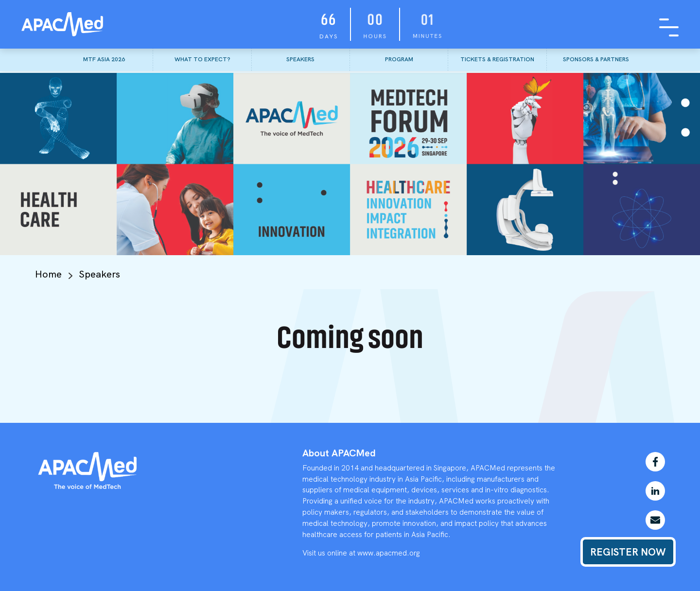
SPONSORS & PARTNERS (596, 59)
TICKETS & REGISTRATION (497, 59)
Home (48, 274)
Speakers (99, 274)
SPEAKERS (300, 59)
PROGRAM (399, 59)
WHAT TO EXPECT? (202, 59)
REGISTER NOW (628, 552)
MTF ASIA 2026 (104, 59)
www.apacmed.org (389, 553)
